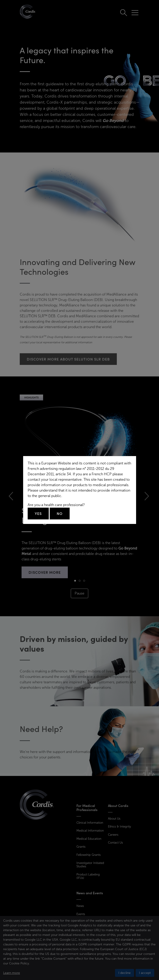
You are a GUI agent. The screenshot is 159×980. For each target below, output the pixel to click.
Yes (38, 514)
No (60, 514)
